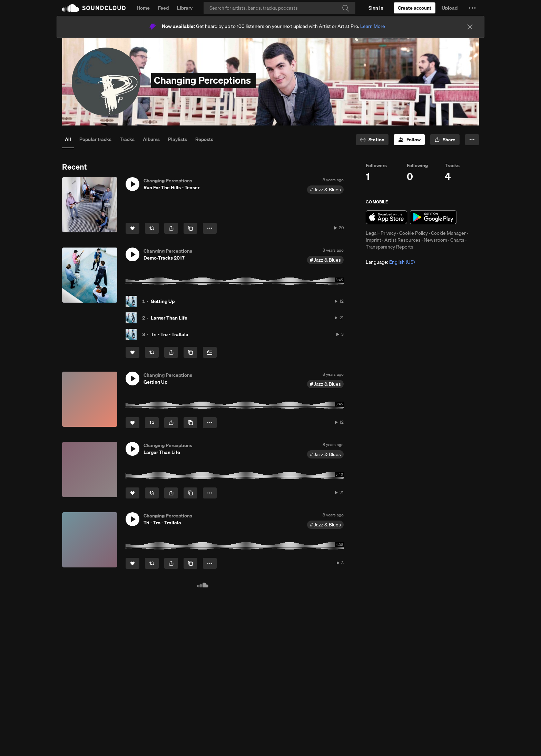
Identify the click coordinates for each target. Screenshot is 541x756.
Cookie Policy (414, 233)
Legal (372, 233)
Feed (163, 8)
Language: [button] (390, 262)
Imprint (373, 240)
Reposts (204, 139)
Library (185, 8)
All (68, 139)
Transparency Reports (390, 247)
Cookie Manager (448, 233)
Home (143, 8)
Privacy (388, 233)
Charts (457, 240)
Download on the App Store (386, 217)
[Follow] (409, 140)
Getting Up (163, 301)
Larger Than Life (169, 318)
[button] (472, 8)
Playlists (178, 139)
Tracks (127, 139)
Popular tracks (95, 139)
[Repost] (152, 228)
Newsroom (435, 240)
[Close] (470, 27)
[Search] (279, 8)
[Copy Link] (190, 228)
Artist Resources (402, 240)
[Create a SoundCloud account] (415, 8)
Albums (151, 139)
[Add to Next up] (210, 352)
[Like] (132, 228)
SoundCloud (94, 8)
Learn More (373, 26)
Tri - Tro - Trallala (170, 334)
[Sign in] (376, 8)
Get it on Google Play (433, 217)
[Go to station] (372, 140)
